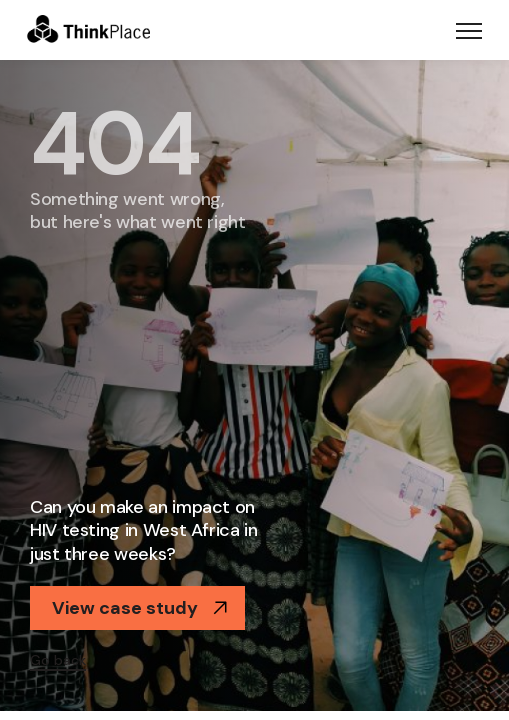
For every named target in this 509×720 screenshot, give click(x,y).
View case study (140, 608)
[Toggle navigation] (469, 30)
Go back (58, 660)
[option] (254, 385)
